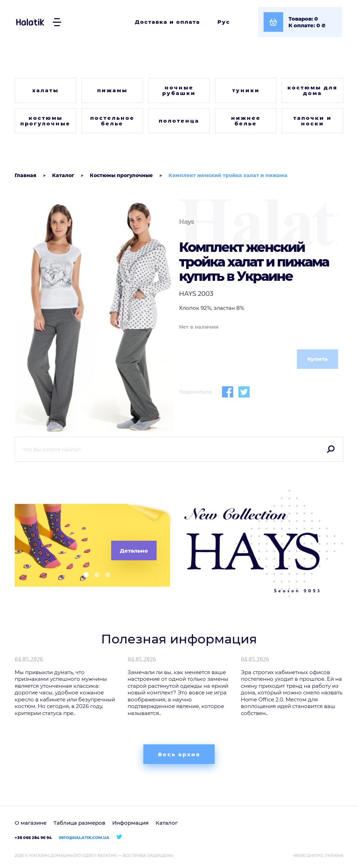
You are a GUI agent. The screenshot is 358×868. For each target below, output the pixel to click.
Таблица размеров (79, 823)
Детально (134, 551)
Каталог (167, 823)
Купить (317, 359)
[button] (83, 575)
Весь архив (179, 754)
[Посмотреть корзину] (300, 22)
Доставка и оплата (167, 22)
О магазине (31, 823)
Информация (130, 823)
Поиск (331, 449)
